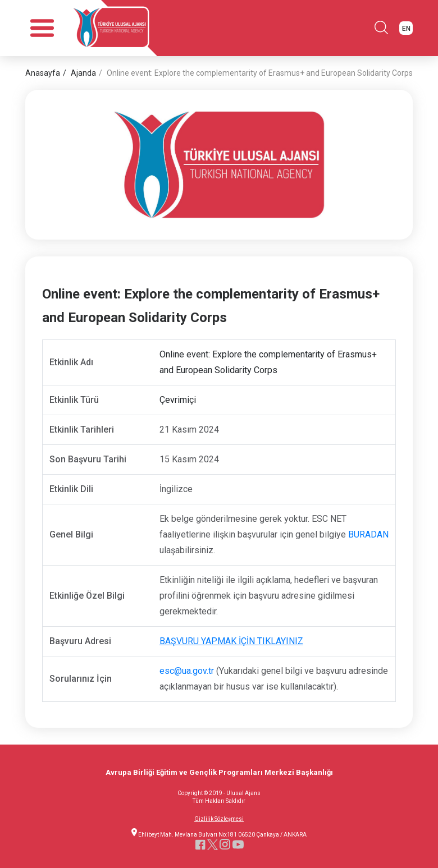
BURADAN (368, 534)
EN (406, 29)
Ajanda (83, 73)
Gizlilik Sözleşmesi (219, 819)
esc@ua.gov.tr (187, 671)
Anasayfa (43, 73)
